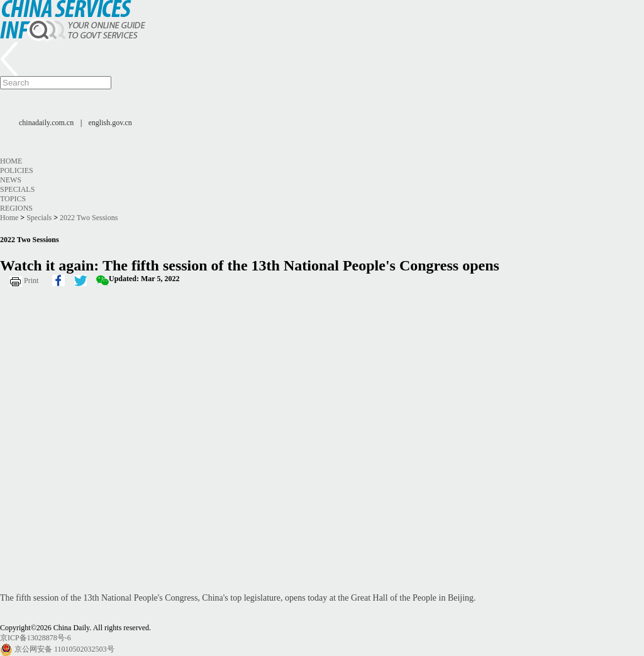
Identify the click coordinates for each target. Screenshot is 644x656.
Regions (16, 208)
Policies (17, 170)
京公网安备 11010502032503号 (64, 649)
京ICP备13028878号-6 (36, 638)
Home (11, 161)
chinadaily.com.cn (46, 123)
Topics (13, 199)
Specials (17, 189)
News (11, 180)
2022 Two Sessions (89, 218)
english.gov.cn (110, 123)
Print (31, 281)
